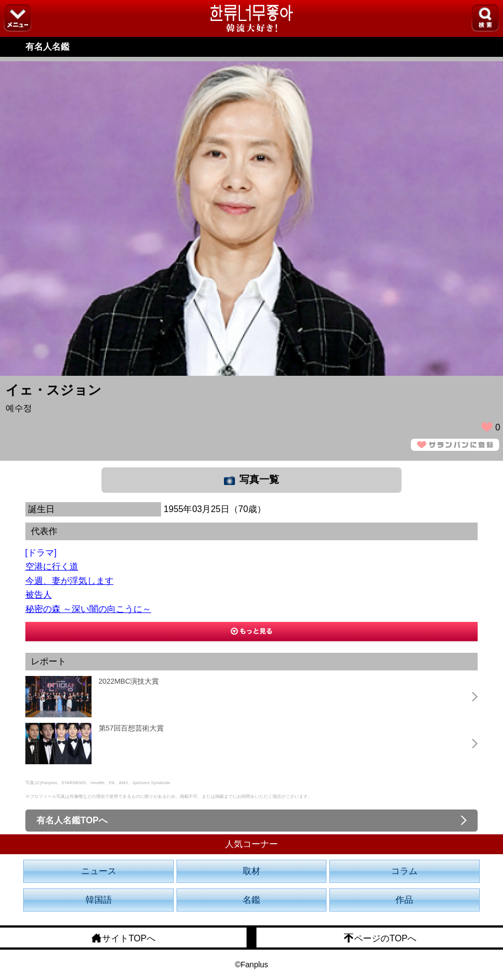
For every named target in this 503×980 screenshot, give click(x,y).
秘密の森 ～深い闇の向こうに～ (88, 609)
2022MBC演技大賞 (129, 681)
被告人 (39, 595)
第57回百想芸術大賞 (131, 728)
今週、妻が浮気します (69, 581)
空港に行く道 (52, 566)
